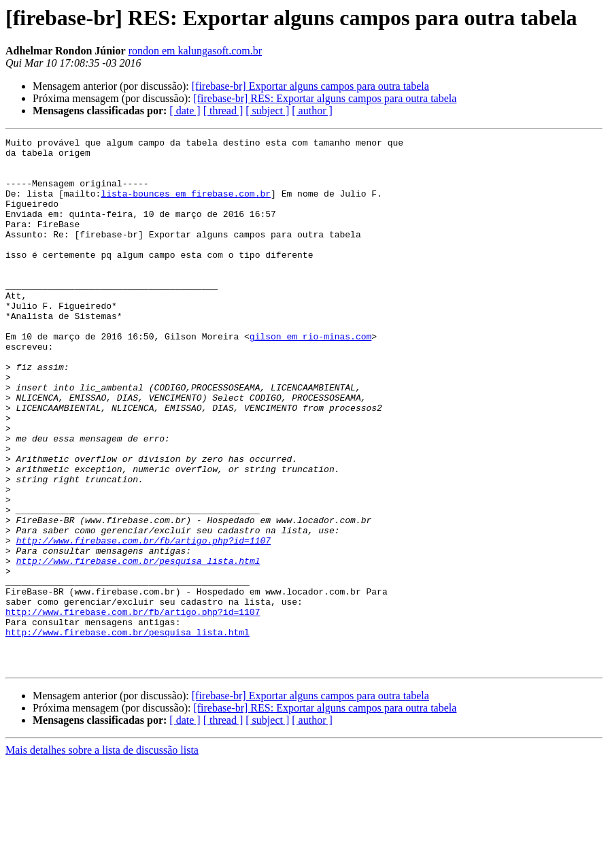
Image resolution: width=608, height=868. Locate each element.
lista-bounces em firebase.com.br (186, 205)
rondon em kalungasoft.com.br (195, 51)
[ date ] (185, 111)
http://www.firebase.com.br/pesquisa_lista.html (138, 646)
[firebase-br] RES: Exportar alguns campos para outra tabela (325, 98)
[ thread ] (223, 111)
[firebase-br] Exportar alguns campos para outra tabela (310, 86)
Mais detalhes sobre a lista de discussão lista (102, 856)
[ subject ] (267, 111)
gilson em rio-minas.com (310, 377)
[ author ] (312, 111)
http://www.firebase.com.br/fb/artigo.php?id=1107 (143, 622)
